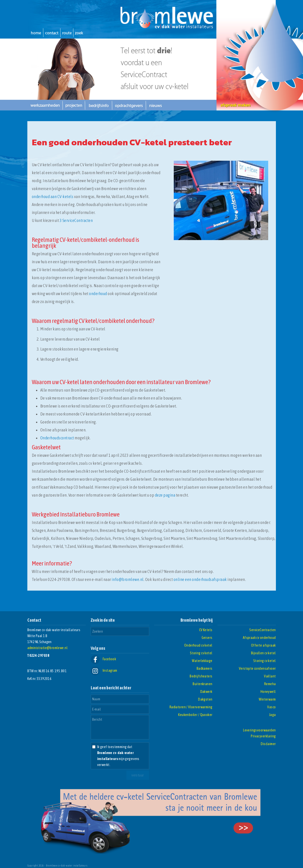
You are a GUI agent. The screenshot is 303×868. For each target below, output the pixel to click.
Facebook (104, 659)
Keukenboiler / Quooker (195, 715)
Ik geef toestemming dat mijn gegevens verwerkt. (118, 756)
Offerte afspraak (263, 645)
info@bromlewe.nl (128, 579)
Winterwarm (267, 699)
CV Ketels (206, 630)
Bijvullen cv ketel (263, 653)
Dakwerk (206, 692)
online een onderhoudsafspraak (200, 579)
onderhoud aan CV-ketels (53, 197)
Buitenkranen (202, 684)
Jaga (273, 715)
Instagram (104, 670)
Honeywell (268, 692)
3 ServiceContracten (76, 220)
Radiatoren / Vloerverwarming (191, 707)
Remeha (270, 684)
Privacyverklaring (263, 736)
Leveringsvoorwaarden (259, 730)
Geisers (207, 638)
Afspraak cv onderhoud (259, 638)
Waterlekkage (202, 661)
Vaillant (270, 676)
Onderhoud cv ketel (198, 645)
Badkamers (205, 668)
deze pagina (165, 495)
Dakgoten (205, 699)
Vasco (271, 707)
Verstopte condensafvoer (257, 668)
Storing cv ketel (201, 653)
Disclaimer (268, 744)
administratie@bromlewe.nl (48, 648)
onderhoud (98, 294)
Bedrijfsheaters (201, 676)
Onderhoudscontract (57, 438)
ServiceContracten (262, 630)
